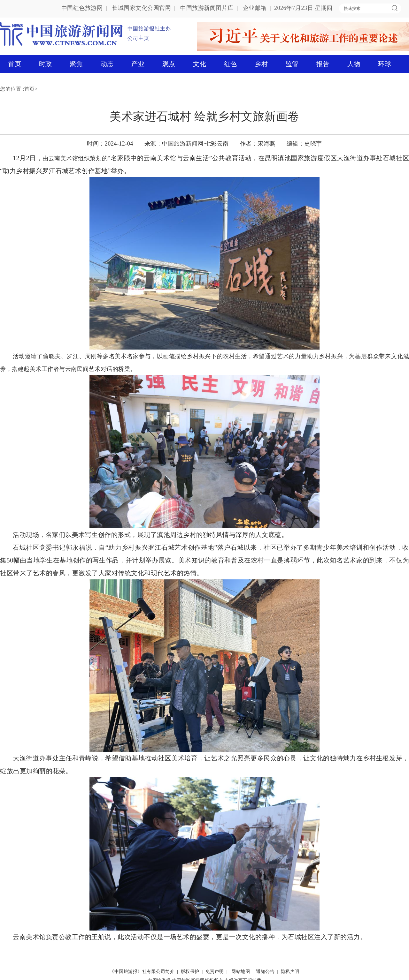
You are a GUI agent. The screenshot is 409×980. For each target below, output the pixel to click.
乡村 (261, 64)
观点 (169, 64)
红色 (231, 64)
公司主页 (138, 38)
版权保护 (190, 972)
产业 (138, 64)
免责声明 (215, 972)
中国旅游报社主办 (149, 29)
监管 (292, 64)
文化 (200, 64)
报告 (323, 64)
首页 (15, 64)
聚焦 (76, 64)
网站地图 (241, 972)
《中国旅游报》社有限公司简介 (142, 972)
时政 (46, 64)
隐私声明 (290, 972)
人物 (354, 64)
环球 (385, 64)
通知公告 (265, 972)
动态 (107, 64)
